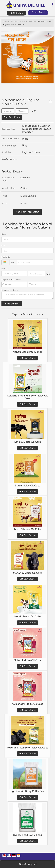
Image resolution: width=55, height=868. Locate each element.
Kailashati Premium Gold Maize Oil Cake (27, 397)
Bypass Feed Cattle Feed (27, 835)
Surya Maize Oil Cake (27, 486)
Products (15, 22)
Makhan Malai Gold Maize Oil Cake (27, 748)
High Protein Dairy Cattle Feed (27, 791)
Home (6, 22)
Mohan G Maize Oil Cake (27, 573)
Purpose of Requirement (12, 280)
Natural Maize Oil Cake (28, 660)
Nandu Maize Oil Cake (27, 617)
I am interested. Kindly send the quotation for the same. (27, 296)
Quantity (5, 268)
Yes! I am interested (28, 212)
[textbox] (22, 111)
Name (4, 234)
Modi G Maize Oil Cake (27, 529)
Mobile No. (6, 257)
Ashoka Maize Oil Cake (27, 442)
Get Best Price (12, 117)
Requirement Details (10, 290)
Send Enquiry (28, 864)
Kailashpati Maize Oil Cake (28, 704)
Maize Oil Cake (29, 22)
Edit (34, 111)
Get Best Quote (27, 358)
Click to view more (9, 159)
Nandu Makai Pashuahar (27, 352)
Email (4, 246)
